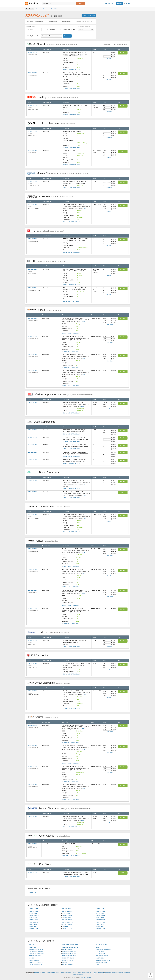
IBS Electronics (39, 655)
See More (109, 59)
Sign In (128, 3)
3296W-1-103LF (34, 911)
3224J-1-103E (33, 924)
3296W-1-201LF (101, 913)
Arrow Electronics (51, 196)
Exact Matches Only (68, 30)
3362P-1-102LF (100, 920)
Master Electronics (59, 808)
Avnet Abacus (49, 836)
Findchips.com (32, 4)
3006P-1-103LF (33, 922)
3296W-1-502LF (67, 915)
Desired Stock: (34, 29)
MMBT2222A (100, 958)
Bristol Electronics (44, 472)
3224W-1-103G (33, 920)
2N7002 (65, 962)
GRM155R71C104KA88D (36, 954)
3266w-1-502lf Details (89, 16)
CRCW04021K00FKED (36, 951)
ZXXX (98, 947)
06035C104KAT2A (101, 962)
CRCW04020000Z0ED (69, 956)
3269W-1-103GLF (68, 922)
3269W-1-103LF (34, 926)
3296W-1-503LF (101, 911)
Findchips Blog (109, 3)
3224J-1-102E (100, 918)
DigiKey (53, 97)
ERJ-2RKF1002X (67, 960)
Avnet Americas (51, 123)
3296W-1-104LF (34, 913)
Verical (44, 310)
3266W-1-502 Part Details (71, 301)
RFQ (123, 151)
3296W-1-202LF (34, 915)
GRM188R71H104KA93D (103, 949)
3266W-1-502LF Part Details (72, 70)
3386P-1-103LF (67, 929)
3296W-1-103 (100, 909)
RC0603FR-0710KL (68, 958)
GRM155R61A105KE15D (36, 962)
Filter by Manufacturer (34, 36)
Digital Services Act (98, 973)
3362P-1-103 (66, 926)
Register (119, 3)
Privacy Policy (77, 973)
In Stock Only (50, 30)
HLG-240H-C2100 (101, 945)
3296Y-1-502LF (67, 913)
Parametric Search (66, 973)
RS (46, 231)
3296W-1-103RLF (68, 924)
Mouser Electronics (58, 173)
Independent (68, 21)
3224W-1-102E (100, 922)
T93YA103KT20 (101, 924)
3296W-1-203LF (67, 911)
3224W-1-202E (67, 909)
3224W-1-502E (67, 918)
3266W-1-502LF (32, 52)
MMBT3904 (32, 947)
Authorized (54, 21)
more (81, 56)
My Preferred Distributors (36, 21)
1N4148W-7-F (100, 951)
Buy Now (123, 53)
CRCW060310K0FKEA (36, 949)
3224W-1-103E (33, 909)
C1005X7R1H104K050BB (70, 945)
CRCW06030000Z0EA (36, 956)
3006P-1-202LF (33, 929)
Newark (52, 44)
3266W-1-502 (32, 288)
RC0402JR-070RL (68, 949)
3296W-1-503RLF (101, 915)
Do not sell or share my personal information (117, 973)
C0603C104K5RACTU (69, 954)
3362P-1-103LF (100, 929)
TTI (47, 261)
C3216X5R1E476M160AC (70, 947)
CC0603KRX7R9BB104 (103, 956)
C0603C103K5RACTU (35, 965)
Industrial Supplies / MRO (85, 21)
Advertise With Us (78, 975)
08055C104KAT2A (34, 960)
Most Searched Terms (53, 973)
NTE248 (31, 945)
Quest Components (42, 422)
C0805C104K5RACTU (69, 951)
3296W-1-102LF (67, 920)
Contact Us (37, 973)
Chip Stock (40, 864)
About (44, 973)
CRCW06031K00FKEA (103, 960)
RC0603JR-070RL (68, 965)
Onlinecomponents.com (60, 394)
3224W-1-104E (100, 926)
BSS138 (31, 958)
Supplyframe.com (86, 977)
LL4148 (98, 965)
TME (49, 632)
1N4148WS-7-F (100, 954)
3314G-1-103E (33, 918)
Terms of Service (87, 973)
